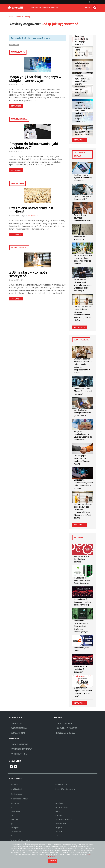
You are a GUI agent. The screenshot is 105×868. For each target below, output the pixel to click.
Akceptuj (53, 861)
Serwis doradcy (61, 824)
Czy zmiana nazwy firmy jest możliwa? (31, 210)
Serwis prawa (15, 828)
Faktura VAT (15, 820)
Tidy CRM (59, 832)
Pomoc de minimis (62, 807)
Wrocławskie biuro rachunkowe (21, 840)
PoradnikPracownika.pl (19, 799)
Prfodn (58, 811)
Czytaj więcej (16, 106)
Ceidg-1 (58, 836)
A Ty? (12, 807)
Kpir (12, 824)
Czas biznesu (15, 811)
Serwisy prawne (16, 832)
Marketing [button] (55, 8)
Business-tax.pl (61, 784)
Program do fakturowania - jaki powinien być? (34, 146)
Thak (12, 836)
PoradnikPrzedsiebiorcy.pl (65, 789)
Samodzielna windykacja (64, 820)
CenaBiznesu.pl (16, 794)
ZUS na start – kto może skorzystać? (28, 274)
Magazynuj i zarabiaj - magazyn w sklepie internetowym (35, 79)
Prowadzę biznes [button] (36, 8)
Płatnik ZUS (59, 803)
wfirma (87, 8)
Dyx (12, 815)
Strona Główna (15, 17)
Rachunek (59, 815)
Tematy (27, 17)
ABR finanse (15, 803)
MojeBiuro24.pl (16, 789)
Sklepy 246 (59, 828)
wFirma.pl (14, 784)
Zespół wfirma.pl (33, 216)
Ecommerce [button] (46, 8)
